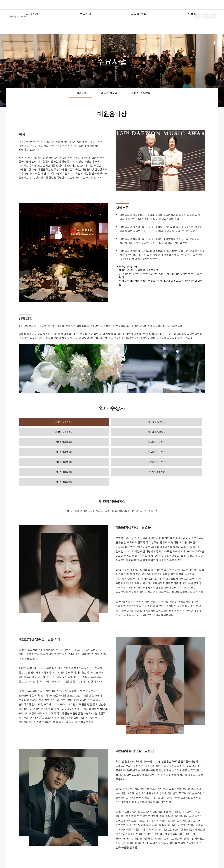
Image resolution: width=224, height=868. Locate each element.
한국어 (12, 16)
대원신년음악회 (141, 93)
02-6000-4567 (98, 857)
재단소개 (32, 30)
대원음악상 (80, 93)
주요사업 (85, 30)
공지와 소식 (139, 30)
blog (198, 16)
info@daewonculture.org (150, 857)
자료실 (192, 30)
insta (206, 16)
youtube (213, 16)
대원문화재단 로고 (112, 13)
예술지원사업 (109, 93)
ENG (23, 16)
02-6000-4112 (120, 857)
